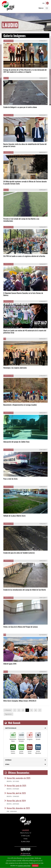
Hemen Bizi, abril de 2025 (16, 793)
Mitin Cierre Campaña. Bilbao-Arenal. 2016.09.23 (20, 701)
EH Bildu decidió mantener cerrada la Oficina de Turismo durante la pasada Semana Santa (25, 183)
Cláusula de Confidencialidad (26, 854)
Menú (41, 8)
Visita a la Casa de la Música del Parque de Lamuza (21, 627)
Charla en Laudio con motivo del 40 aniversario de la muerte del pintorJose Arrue (25, 331)
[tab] (25, 728)
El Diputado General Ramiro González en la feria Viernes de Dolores (23, 294)
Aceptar (35, 866)
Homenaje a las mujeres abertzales (15, 368)
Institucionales (11, 728)
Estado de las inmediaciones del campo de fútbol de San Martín (25, 590)
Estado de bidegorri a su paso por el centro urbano (20, 107)
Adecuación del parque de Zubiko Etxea (16, 442)
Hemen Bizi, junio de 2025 (16, 786)
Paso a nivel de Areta (10, 479)
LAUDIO (25, 830)
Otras (7, 764)
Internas (8, 760)
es (47, 3)
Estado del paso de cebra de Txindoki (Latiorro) (19, 553)
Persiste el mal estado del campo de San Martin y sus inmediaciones (21, 220)
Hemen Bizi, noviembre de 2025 (19, 778)
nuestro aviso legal (24, 866)
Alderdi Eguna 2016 (10, 664)
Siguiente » (9, 714)
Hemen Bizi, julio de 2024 (16, 801)
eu (43, 3)
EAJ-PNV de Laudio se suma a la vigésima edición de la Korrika (24, 256)
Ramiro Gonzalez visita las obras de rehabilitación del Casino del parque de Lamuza (25, 145)
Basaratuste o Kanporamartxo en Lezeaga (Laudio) (20, 405)
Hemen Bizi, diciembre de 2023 (18, 808)
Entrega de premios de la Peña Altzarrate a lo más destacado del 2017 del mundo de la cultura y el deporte (25, 71)
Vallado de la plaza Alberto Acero (14, 516)
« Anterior (8, 710)
